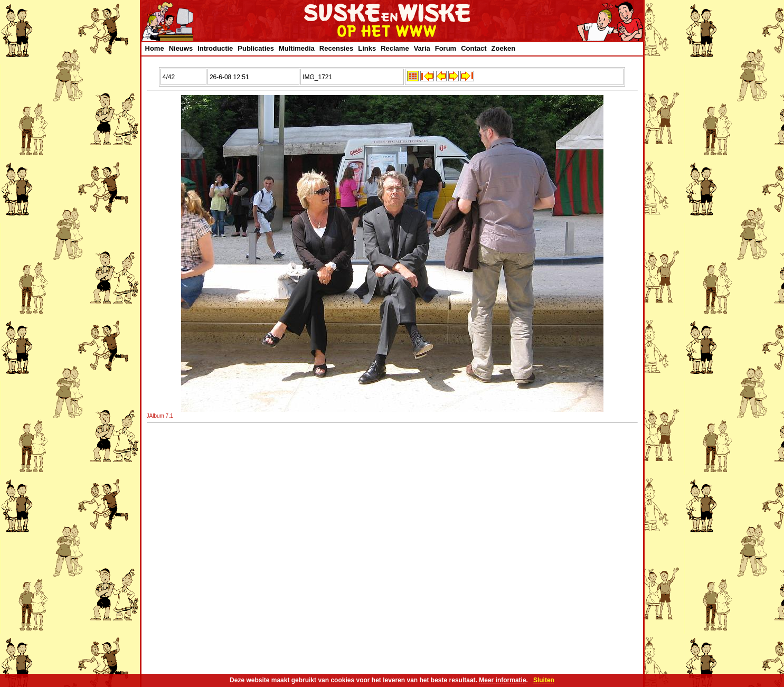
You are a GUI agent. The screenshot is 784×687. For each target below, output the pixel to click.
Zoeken (504, 48)
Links (367, 48)
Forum (446, 48)
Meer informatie (502, 680)
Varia (422, 48)
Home (155, 48)
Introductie (215, 48)
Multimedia (297, 48)
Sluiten (544, 680)
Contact (474, 48)
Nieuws (181, 48)
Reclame (395, 48)
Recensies (336, 48)
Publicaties (256, 48)
